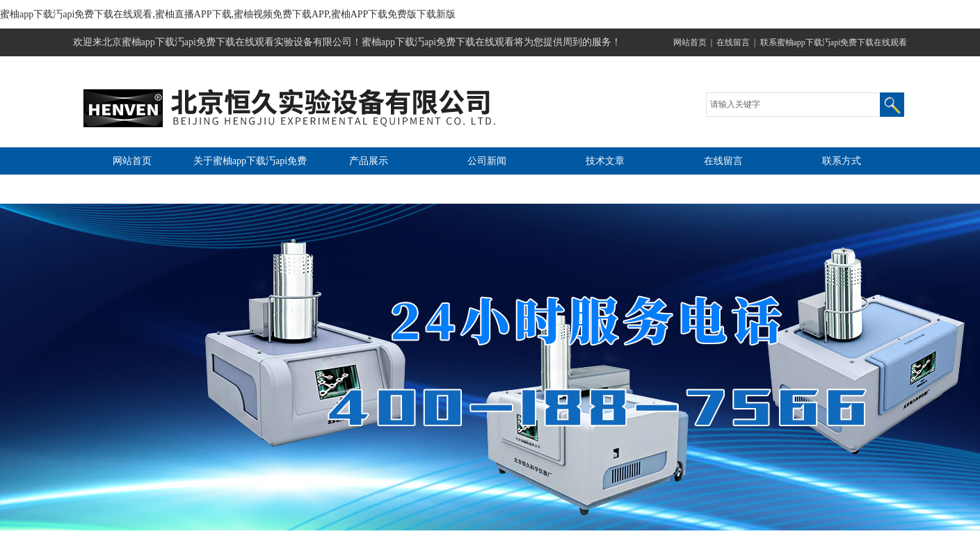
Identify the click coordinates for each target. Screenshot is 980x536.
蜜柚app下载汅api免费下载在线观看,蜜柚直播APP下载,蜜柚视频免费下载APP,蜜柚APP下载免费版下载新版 (228, 14)
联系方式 (842, 161)
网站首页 (690, 42)
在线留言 (733, 42)
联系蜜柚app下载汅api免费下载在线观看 (834, 42)
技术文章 (605, 161)
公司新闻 (487, 161)
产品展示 (369, 161)
